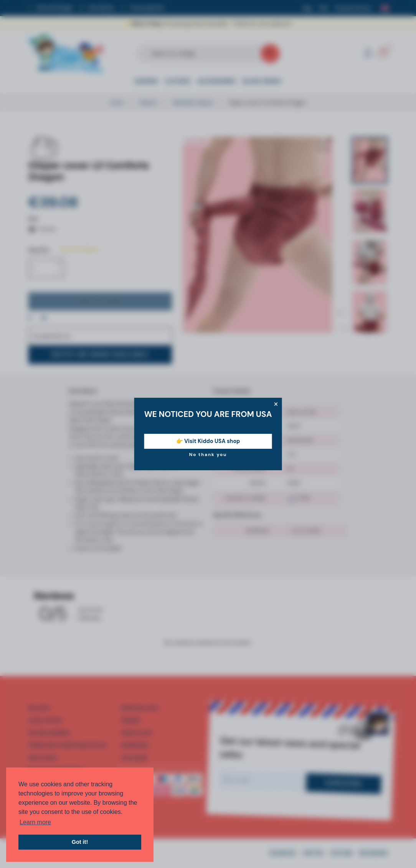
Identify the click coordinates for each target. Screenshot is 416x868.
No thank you (208, 455)
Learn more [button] (35, 822)
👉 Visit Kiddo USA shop (208, 441)
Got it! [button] (80, 842)
